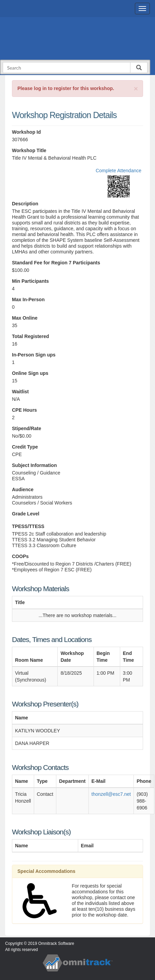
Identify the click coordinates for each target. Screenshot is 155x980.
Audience (23, 489)
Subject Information (34, 465)
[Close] (136, 89)
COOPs (20, 556)
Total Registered (31, 336)
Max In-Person (28, 299)
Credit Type (25, 447)
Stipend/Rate (27, 428)
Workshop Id (26, 132)
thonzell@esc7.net (111, 794)
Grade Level (26, 514)
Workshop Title (29, 150)
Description (25, 204)
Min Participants (30, 281)
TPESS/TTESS (28, 526)
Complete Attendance (118, 171)
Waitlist (20, 392)
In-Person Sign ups (34, 355)
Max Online (25, 318)
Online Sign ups (30, 373)
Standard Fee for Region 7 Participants (56, 263)
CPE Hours (24, 410)
